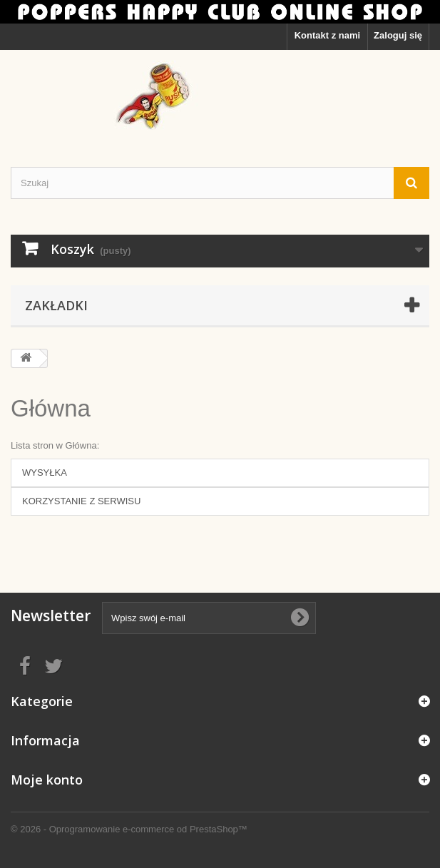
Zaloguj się (398, 35)
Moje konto (47, 780)
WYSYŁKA (45, 473)
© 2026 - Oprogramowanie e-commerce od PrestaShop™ (129, 829)
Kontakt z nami (327, 35)
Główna (51, 408)
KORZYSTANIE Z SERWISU (81, 501)
